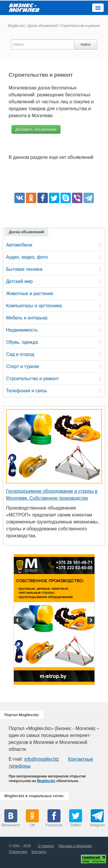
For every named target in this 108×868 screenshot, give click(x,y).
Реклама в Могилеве (75, 846)
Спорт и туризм (22, 366)
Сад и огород (20, 354)
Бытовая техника (24, 269)
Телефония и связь (26, 391)
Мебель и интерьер (27, 318)
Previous (18, 621)
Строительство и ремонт (32, 379)
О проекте (46, 846)
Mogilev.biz (17, 26)
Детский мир (19, 281)
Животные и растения (30, 294)
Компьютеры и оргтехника (34, 306)
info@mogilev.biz (42, 759)
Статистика (18, 852)
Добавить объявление (36, 129)
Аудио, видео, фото (27, 257)
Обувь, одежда (22, 342)
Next (90, 621)
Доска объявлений (43, 26)
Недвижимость (22, 330)
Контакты (39, 852)
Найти (86, 45)
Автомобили (19, 245)
